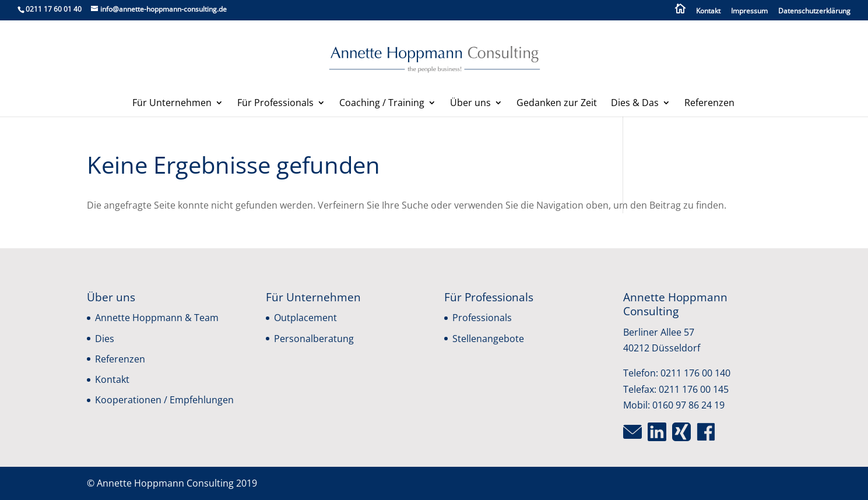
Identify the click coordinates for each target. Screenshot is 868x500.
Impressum (749, 12)
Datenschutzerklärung (814, 12)
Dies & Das (635, 104)
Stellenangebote (488, 339)
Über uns (470, 104)
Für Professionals (275, 104)
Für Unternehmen (172, 104)
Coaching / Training (382, 104)
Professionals (482, 318)
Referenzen (709, 104)
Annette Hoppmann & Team (157, 318)
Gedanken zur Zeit (557, 104)
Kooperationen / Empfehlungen (164, 400)
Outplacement (305, 318)
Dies (105, 339)
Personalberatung (314, 339)
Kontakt (708, 12)
